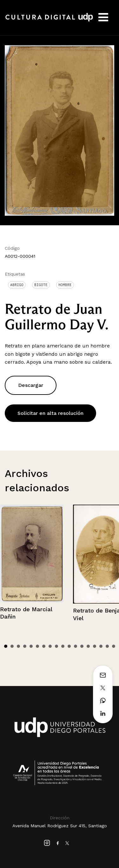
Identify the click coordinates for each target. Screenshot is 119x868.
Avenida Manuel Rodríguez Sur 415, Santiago (60, 826)
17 (107, 646)
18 (114, 646)
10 (63, 646)
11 (69, 646)
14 (88, 646)
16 (101, 646)
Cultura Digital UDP (49, 21)
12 (76, 646)
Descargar (31, 385)
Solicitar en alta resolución (50, 413)
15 (95, 646)
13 (82, 646)
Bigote (41, 285)
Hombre (65, 285)
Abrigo (17, 285)
